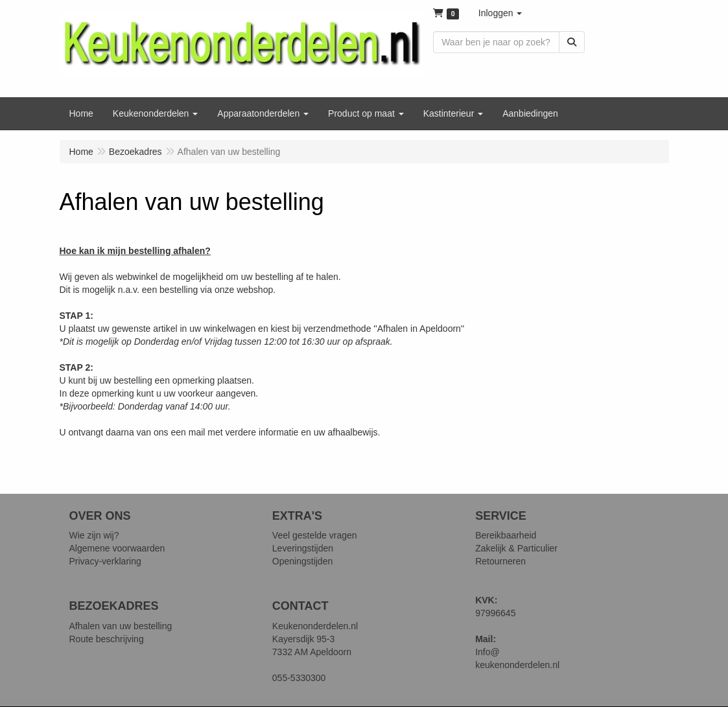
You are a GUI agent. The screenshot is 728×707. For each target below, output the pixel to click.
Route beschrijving (107, 639)
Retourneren (500, 561)
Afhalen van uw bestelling (121, 626)
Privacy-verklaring (105, 561)
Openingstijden (302, 561)
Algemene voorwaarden (117, 548)
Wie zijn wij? (94, 535)
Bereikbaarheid (506, 535)
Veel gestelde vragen (315, 535)
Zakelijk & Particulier (516, 548)
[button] (500, 13)
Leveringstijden (303, 548)
